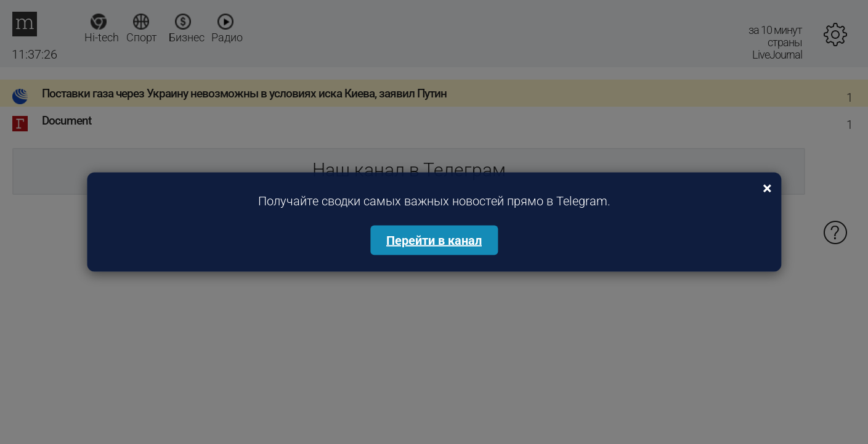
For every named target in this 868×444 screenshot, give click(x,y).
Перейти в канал (434, 240)
